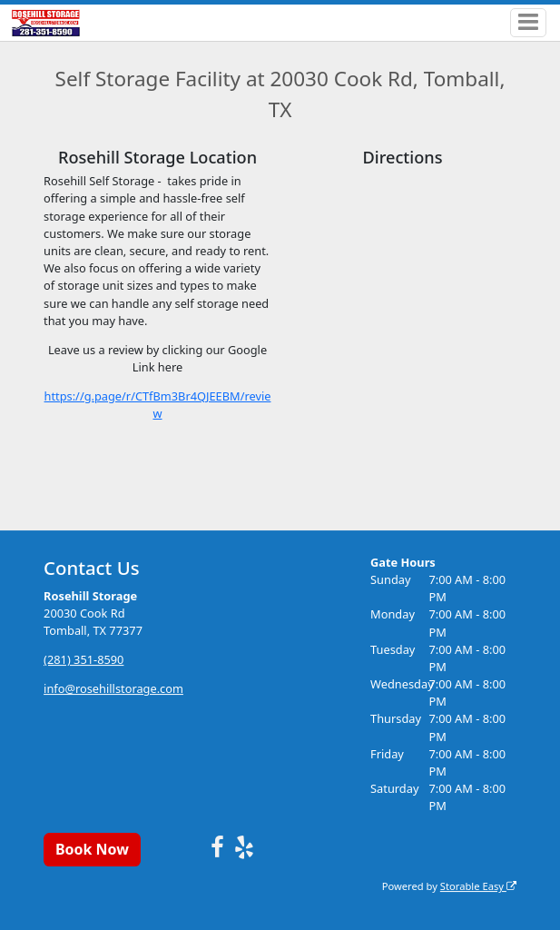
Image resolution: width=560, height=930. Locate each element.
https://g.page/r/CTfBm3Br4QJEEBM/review (158, 405)
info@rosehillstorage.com (113, 688)
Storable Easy (478, 886)
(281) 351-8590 (84, 659)
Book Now (92, 849)
